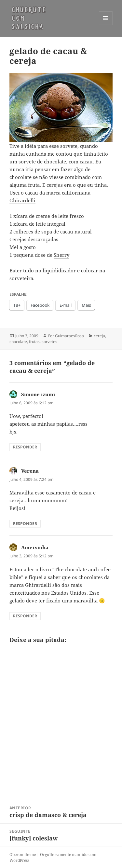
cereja (99, 336)
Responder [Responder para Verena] (25, 523)
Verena (30, 471)
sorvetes (49, 342)
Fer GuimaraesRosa (66, 336)
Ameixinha (35, 547)
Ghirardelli (22, 200)
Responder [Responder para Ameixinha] (25, 616)
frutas (34, 342)
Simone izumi (38, 394)
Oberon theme (23, 855)
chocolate (18, 342)
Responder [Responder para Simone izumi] (25, 447)
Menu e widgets (106, 25)
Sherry (61, 255)
